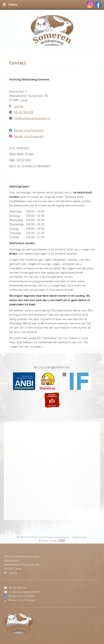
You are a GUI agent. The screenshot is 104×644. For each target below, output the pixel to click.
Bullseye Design (48, 541)
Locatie (19, 106)
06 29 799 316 (24, 112)
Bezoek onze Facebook (29, 130)
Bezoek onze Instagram (29, 136)
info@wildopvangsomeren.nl (32, 118)
